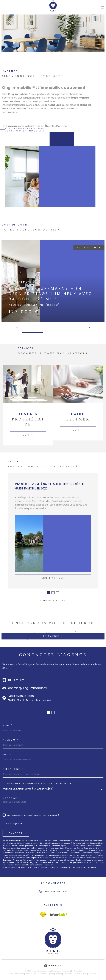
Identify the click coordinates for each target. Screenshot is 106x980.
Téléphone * (13, 769)
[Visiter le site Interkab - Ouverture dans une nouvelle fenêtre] (43, 914)
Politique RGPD (80, 974)
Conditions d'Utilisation (69, 867)
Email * (9, 754)
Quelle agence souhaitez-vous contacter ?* (38, 784)
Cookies (92, 974)
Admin (59, 974)
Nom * (8, 725)
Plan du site (31, 974)
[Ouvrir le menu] (103, 7)
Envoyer (16, 833)
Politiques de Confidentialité (44, 867)
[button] (88, 327)
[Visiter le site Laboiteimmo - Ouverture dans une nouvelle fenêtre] (53, 966)
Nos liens (68, 974)
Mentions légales (46, 974)
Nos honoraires (17, 974)
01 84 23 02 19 (18, 680)
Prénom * (11, 740)
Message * (11, 798)
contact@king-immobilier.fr (28, 688)
